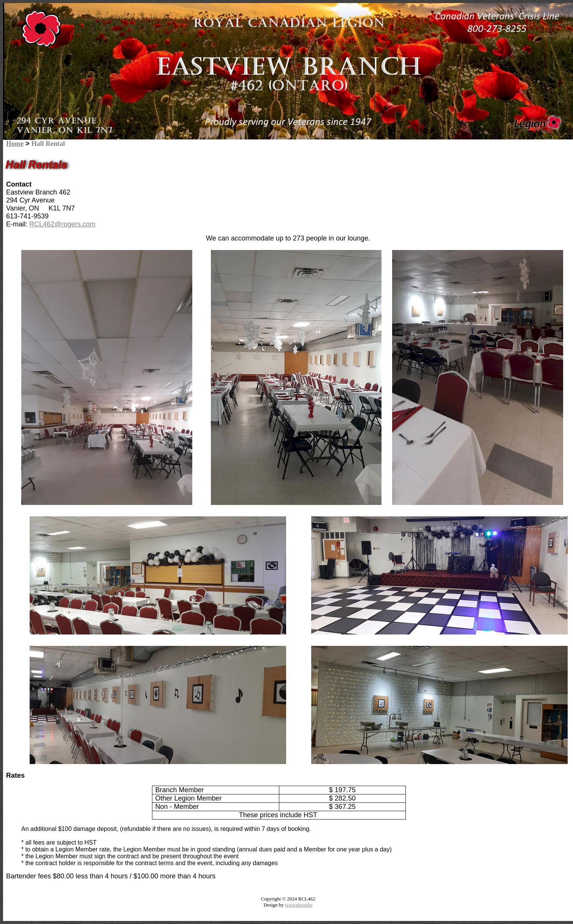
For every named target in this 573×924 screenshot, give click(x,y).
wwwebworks (299, 905)
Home (15, 144)
